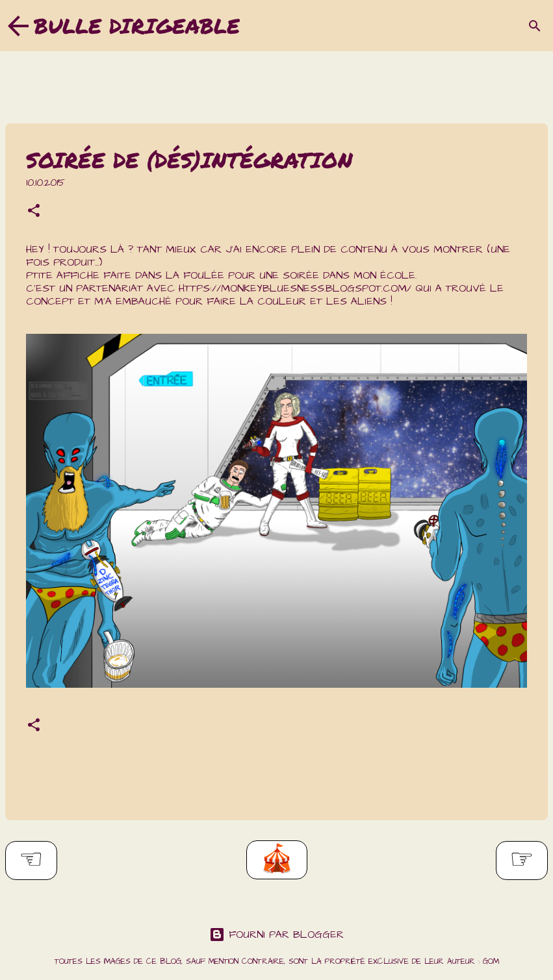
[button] (34, 212)
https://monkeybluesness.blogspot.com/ (295, 288)
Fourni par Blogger (276, 935)
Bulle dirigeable (137, 25)
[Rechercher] (535, 26)
